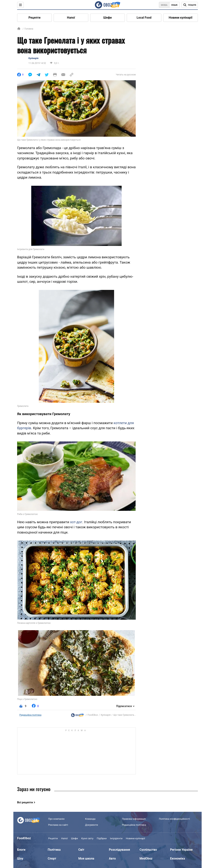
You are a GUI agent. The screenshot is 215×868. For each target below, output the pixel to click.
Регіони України (181, 850)
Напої (71, 18)
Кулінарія (33, 58)
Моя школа (86, 859)
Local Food (144, 18)
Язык (174, 5)
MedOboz (146, 859)
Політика (54, 850)
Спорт (52, 859)
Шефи (108, 18)
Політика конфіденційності (174, 819)
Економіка (178, 859)
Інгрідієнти (116, 838)
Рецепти (34, 18)
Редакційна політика (30, 715)
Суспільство (148, 850)
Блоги (21, 850)
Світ (81, 850)
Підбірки (102, 838)
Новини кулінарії (181, 18)
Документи (91, 825)
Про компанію (56, 819)
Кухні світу (87, 838)
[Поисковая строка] (190, 5)
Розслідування (120, 850)
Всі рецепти (25, 802)
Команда (90, 819)
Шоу (20, 859)
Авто (112, 859)
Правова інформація (134, 819)
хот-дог (76, 522)
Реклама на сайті (58, 825)
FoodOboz (93, 715)
